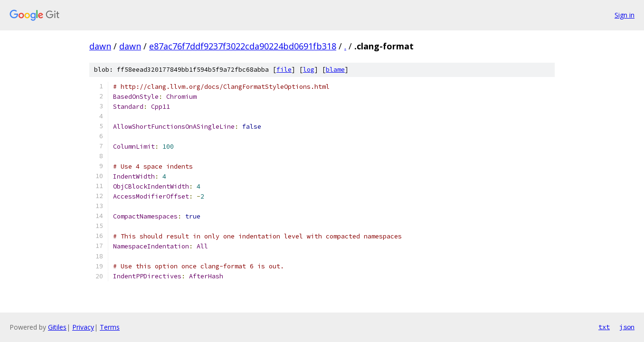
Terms (110, 327)
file (284, 70)
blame (335, 70)
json (627, 327)
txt (604, 327)
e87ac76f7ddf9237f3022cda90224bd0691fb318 (243, 46)
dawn (100, 46)
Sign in (625, 15)
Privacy (83, 327)
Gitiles (57, 327)
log (309, 70)
